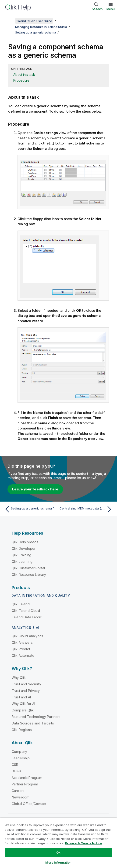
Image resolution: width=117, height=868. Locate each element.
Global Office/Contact (29, 804)
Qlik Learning (22, 561)
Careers (18, 791)
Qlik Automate (23, 655)
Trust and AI (21, 697)
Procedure (21, 80)
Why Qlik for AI (23, 704)
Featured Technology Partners (36, 717)
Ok (58, 852)
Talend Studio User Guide (34, 21)
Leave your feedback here (35, 489)
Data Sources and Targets (33, 723)
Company (19, 752)
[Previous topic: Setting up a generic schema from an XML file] (30, 509)
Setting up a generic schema (35, 32)
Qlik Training (21, 555)
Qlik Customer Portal (28, 568)
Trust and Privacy (26, 691)
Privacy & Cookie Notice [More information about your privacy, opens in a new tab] (83, 843)
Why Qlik (19, 678)
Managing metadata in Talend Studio (41, 27)
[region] (58, 843)
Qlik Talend (21, 604)
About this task (24, 75)
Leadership (21, 758)
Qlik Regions (22, 730)
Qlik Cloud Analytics (27, 636)
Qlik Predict (21, 649)
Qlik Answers (22, 642)
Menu (111, 9)
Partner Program (25, 784)
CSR (15, 765)
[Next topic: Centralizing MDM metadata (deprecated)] (87, 509)
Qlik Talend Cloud (26, 611)
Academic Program (27, 778)
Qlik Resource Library (29, 575)
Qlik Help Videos (25, 542)
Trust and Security (26, 684)
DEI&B (16, 771)
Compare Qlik (23, 710)
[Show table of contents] (9, 21)
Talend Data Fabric (27, 617)
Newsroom (21, 797)
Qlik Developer (24, 548)
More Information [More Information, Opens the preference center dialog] (58, 862)
